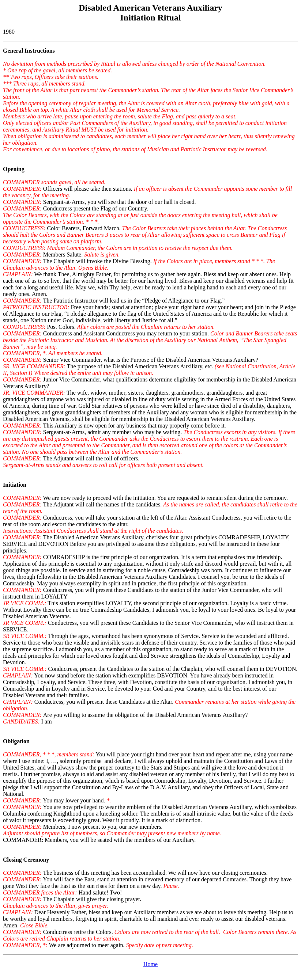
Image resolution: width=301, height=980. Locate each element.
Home (150, 964)
